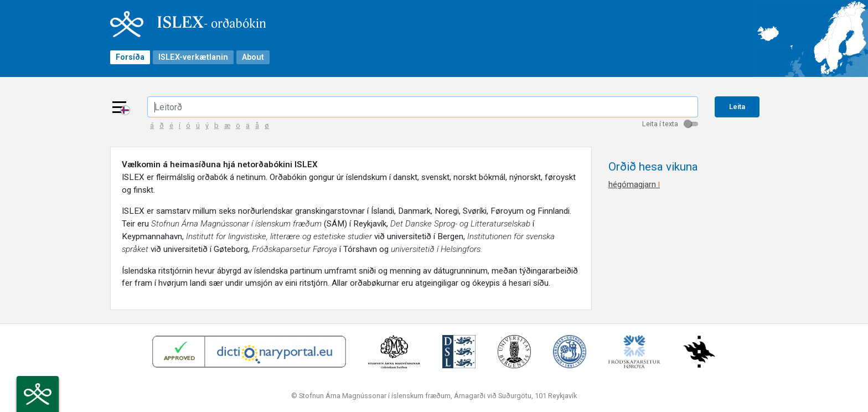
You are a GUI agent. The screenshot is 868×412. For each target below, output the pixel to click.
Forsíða (130, 57)
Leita (737, 107)
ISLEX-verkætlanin (193, 57)
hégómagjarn (634, 184)
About (253, 57)
